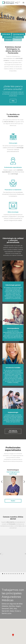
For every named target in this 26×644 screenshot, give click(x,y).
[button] (2, 482)
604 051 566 (18, 3)
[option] (13, 481)
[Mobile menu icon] (23, 3)
